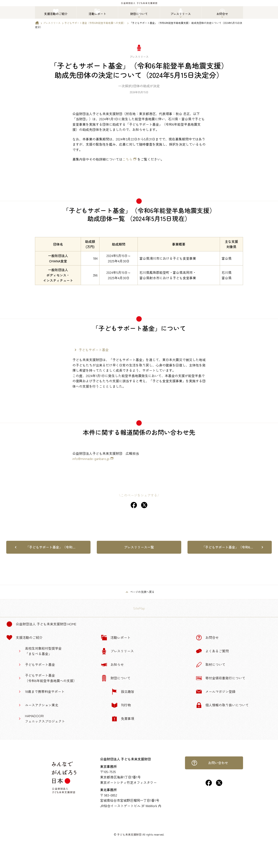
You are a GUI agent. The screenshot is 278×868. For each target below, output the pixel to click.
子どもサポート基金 (94, 350)
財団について (116, 678)
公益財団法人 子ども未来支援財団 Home (41, 624)
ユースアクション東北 (42, 705)
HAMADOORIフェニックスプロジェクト (45, 718)
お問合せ (207, 638)
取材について (211, 665)
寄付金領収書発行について (221, 678)
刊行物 (121, 705)
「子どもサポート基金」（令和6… (227, 547)
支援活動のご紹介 (24, 638)
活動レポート (116, 638)
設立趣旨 (123, 692)
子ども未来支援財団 (129, 834)
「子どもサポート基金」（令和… (51, 547)
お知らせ (112, 665)
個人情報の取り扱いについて (222, 705)
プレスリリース (52, 23)
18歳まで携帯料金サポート (45, 691)
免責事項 (123, 719)
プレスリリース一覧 (139, 547)
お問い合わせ (210, 763)
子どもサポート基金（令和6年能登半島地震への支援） (95, 23)
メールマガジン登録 (216, 692)
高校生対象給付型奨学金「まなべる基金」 (43, 651)
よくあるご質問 (212, 651)
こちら (127, 159)
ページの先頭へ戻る (142, 592)
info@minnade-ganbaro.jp (91, 459)
